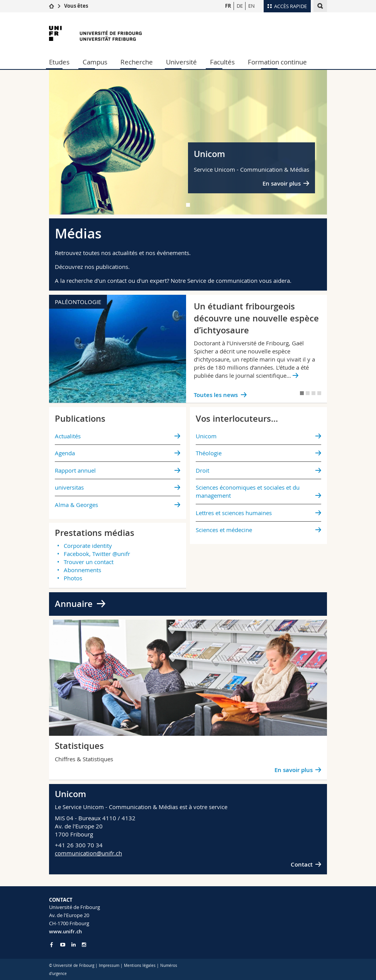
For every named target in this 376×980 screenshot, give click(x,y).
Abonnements (82, 570)
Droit (202, 470)
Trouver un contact (89, 562)
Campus (95, 62)
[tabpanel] (188, 142)
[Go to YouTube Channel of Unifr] (63, 945)
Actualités (68, 436)
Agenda (65, 453)
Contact (302, 864)
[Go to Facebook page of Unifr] (52, 945)
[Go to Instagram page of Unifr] (84, 945)
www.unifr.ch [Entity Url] (65, 931)
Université (181, 62)
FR (228, 6)
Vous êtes (76, 6)
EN (252, 6)
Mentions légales (140, 966)
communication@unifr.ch (88, 853)
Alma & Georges (76, 505)
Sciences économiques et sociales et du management (248, 491)
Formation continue (277, 62)
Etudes (59, 62)
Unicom (206, 436)
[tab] (188, 205)
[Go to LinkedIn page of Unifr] (74, 945)
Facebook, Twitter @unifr (97, 554)
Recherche (137, 62)
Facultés (222, 62)
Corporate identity (88, 546)
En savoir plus (282, 183)
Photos (73, 578)
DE (240, 6)
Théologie (209, 453)
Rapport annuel (75, 470)
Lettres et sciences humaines (234, 513)
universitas (69, 487)
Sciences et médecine (224, 530)
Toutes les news (216, 395)
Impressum (109, 966)
